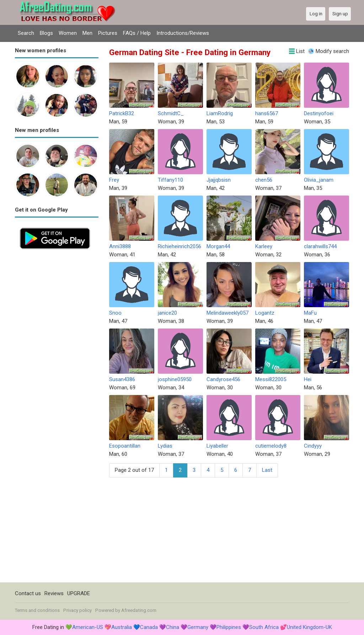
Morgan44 (218, 246)
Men (87, 33)
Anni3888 (120, 246)
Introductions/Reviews (183, 33)
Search (26, 33)
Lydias (165, 446)
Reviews (54, 593)
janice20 (167, 313)
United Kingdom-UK (309, 627)
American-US (88, 627)
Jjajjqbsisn (219, 180)
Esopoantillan (125, 446)
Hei (308, 379)
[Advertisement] (57, 361)
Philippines (229, 627)
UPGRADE (79, 593)
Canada (149, 627)
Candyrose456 (223, 379)
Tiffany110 (170, 180)
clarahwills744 (320, 246)
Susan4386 (122, 379)
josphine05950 (175, 379)
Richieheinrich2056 (180, 246)
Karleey (264, 246)
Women (68, 33)
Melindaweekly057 (227, 313)
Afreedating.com (139, 610)
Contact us (28, 593)
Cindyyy (313, 446)
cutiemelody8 (271, 446)
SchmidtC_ (171, 113)
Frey (114, 180)
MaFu (310, 313)
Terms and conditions (37, 610)
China (173, 627)
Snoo (115, 313)
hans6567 (267, 113)
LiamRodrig (220, 113)
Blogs (46, 33)
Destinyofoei (319, 113)
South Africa (264, 627)
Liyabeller (217, 446)
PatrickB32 (122, 113)
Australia (122, 627)
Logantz (265, 313)
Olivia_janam (319, 180)
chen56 (264, 180)
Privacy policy (77, 610)
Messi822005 (271, 379)
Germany (198, 627)
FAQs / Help (137, 33)
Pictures (108, 33)
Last (267, 470)
